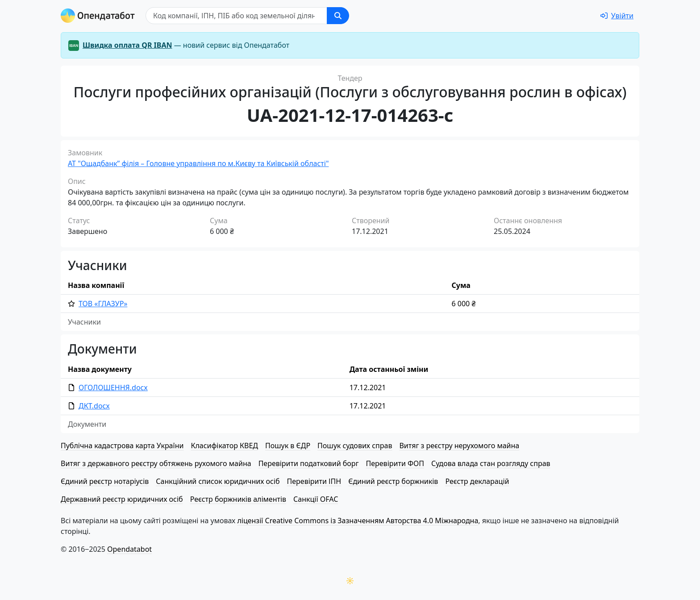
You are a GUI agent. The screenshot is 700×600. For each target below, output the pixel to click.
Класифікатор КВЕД (224, 446)
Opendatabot (129, 549)
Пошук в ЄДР (288, 446)
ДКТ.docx (94, 406)
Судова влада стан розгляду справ (491, 463)
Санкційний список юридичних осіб (218, 481)
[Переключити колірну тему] (350, 581)
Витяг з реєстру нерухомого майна (459, 446)
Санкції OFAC (316, 499)
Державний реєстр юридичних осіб (122, 499)
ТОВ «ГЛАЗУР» (103, 304)
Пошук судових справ (355, 446)
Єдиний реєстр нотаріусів (105, 481)
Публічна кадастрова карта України (122, 446)
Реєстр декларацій (477, 481)
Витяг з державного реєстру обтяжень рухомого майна (156, 463)
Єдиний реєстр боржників (393, 481)
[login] (617, 16)
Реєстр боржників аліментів (238, 499)
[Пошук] (236, 16)
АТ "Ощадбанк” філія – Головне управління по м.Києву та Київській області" (198, 163)
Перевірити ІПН (314, 481)
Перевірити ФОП (395, 463)
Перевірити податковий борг (309, 463)
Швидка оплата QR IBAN (127, 45)
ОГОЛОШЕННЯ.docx (113, 387)
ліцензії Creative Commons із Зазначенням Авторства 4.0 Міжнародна (358, 521)
